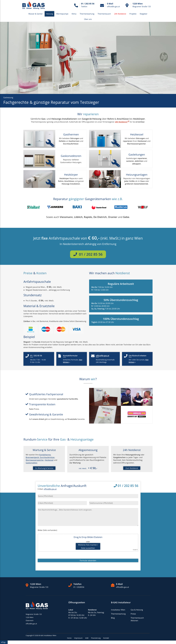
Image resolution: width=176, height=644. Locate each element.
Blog (113, 618)
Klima (74, 14)
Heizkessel (49, 460)
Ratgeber (144, 14)
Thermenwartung (87, 14)
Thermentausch (104, 14)
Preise (133, 614)
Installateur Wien (118, 610)
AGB (87, 638)
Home (69, 638)
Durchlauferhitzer (47, 457)
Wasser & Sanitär (36, 14)
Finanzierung (96, 638)
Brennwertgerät (32, 457)
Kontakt (106, 638)
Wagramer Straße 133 (39, 587)
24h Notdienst (122, 122)
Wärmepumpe (62, 14)
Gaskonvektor (31, 463)
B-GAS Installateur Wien (48, 635)
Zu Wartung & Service (44, 468)
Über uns (88, 19)
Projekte (133, 14)
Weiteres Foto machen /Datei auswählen (88, 546)
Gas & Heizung (137, 610)
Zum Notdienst (132, 468)
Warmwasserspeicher (35, 460)
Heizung (49, 14)
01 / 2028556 (79, 587)
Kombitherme (45, 455)
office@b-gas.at (50, 489)
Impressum (78, 638)
